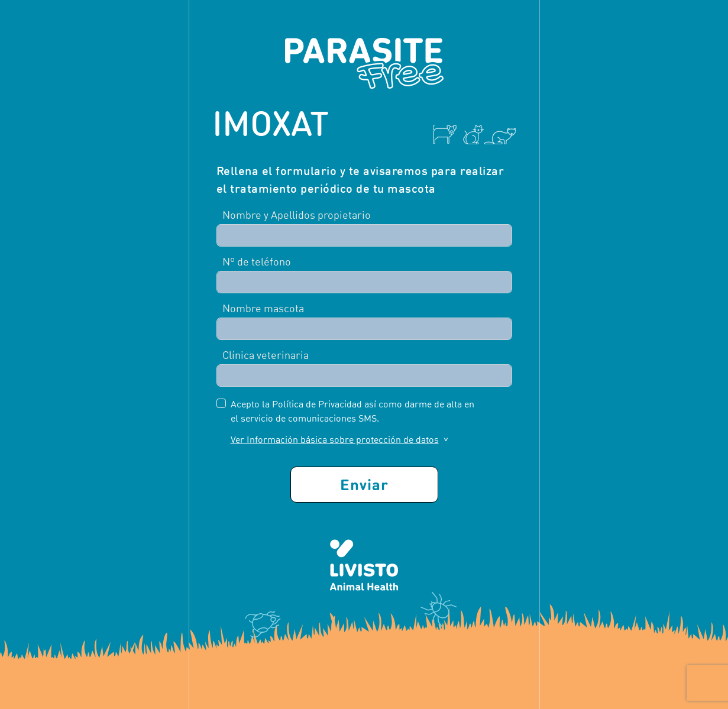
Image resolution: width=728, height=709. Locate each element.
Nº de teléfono (257, 262)
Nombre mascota (263, 308)
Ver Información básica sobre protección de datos (335, 439)
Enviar (364, 484)
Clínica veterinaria (266, 355)
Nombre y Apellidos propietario (297, 215)
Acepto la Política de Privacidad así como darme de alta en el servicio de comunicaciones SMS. (352, 411)
